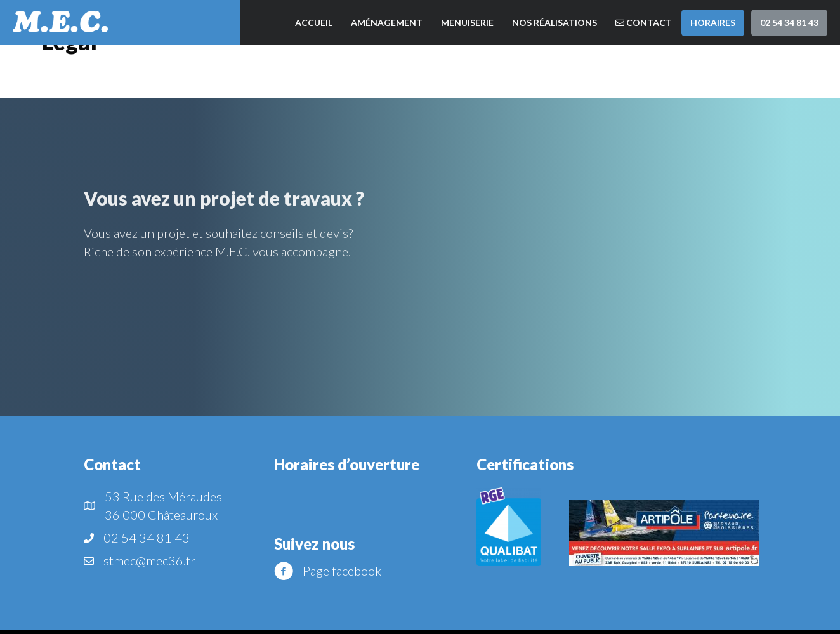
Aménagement (387, 23)
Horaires (713, 23)
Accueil (314, 23)
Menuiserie (467, 23)
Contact (644, 23)
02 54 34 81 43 (789, 23)
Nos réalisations (555, 23)
